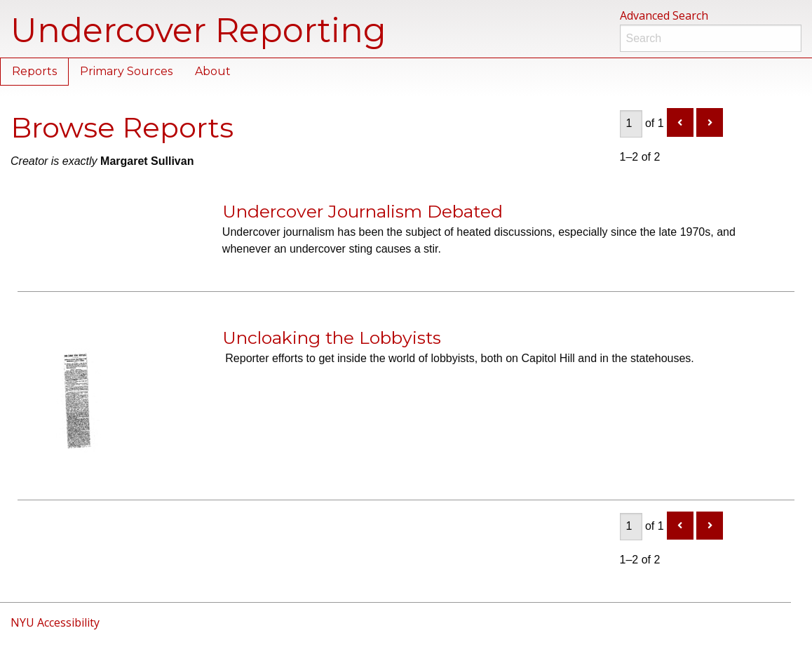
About (213, 71)
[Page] (631, 124)
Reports (34, 71)
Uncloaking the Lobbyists (332, 338)
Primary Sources (126, 71)
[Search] (711, 38)
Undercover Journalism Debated (363, 211)
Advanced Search (664, 15)
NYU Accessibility (55, 622)
